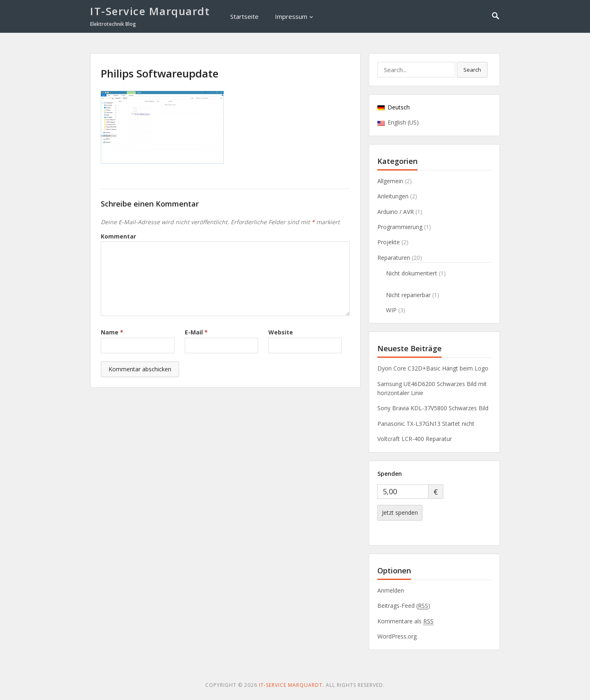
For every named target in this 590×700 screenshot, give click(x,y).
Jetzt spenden (400, 512)
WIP (391, 310)
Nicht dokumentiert (412, 273)
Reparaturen (394, 258)
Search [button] (472, 70)
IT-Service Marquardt (150, 11)
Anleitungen (393, 196)
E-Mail (196, 332)
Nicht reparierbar (408, 295)
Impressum (291, 16)
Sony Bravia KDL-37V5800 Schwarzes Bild (433, 408)
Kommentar (118, 236)
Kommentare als (405, 621)
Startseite (244, 16)
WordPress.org (397, 636)
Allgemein (390, 181)
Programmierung (400, 227)
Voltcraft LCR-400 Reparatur (415, 439)
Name (112, 332)
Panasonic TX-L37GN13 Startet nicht (426, 424)
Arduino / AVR (396, 212)
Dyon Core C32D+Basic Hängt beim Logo (433, 368)
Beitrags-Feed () (404, 606)
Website (281, 332)
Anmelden (391, 590)
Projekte (389, 242)
